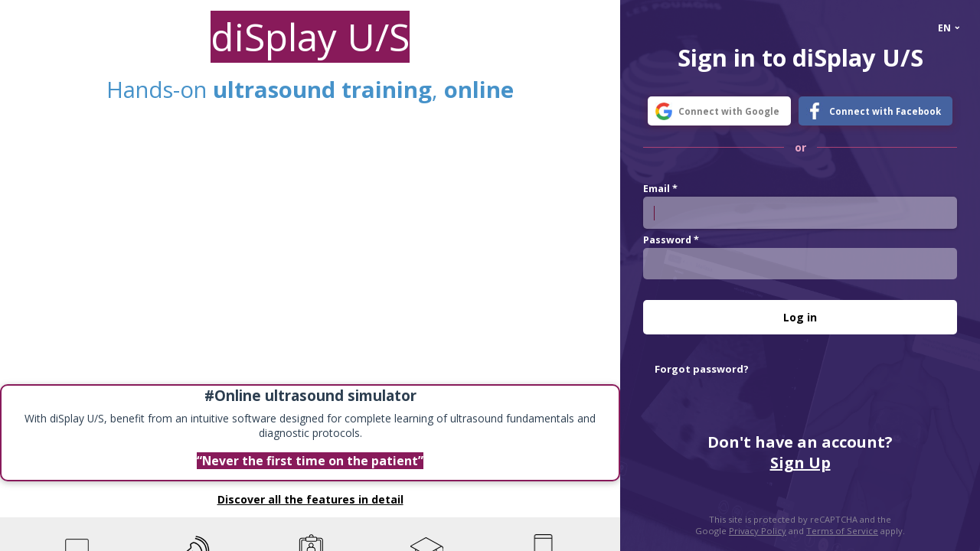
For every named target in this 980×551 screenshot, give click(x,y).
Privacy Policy (758, 531)
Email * (660, 189)
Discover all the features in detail (310, 499)
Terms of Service (842, 531)
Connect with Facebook (885, 111)
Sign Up (800, 463)
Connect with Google (729, 111)
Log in (800, 317)
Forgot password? (702, 369)
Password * (671, 240)
